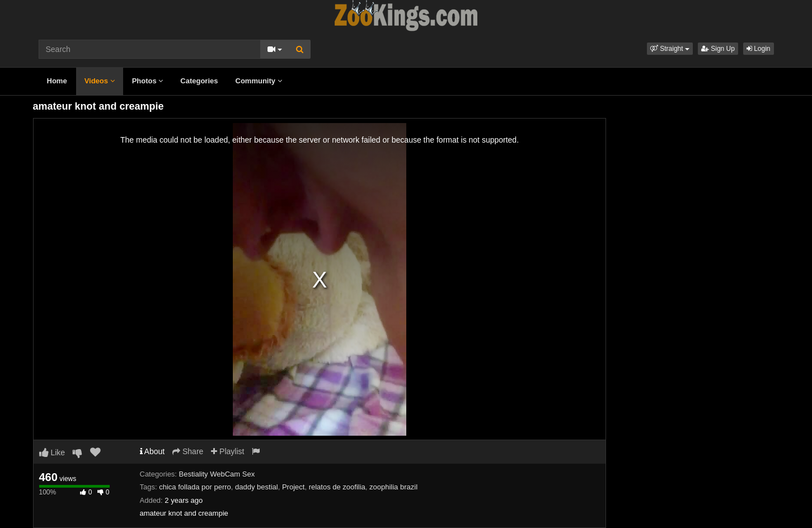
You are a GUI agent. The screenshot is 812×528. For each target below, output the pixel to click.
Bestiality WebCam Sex (217, 474)
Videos (100, 81)
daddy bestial (257, 487)
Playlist (227, 451)
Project (293, 487)
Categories (199, 81)
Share (188, 451)
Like (52, 452)
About (152, 451)
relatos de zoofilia (337, 487)
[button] (670, 49)
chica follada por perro (195, 487)
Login (759, 49)
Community (259, 81)
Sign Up (718, 49)
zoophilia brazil (393, 487)
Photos (148, 81)
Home (57, 81)
